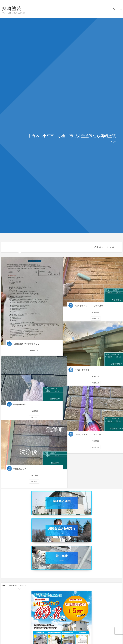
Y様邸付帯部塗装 (81, 365)
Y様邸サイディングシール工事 (87, 430)
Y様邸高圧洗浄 (19, 464)
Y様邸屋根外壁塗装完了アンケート (28, 336)
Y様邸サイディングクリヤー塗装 (88, 301)
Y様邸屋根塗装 (19, 400)
